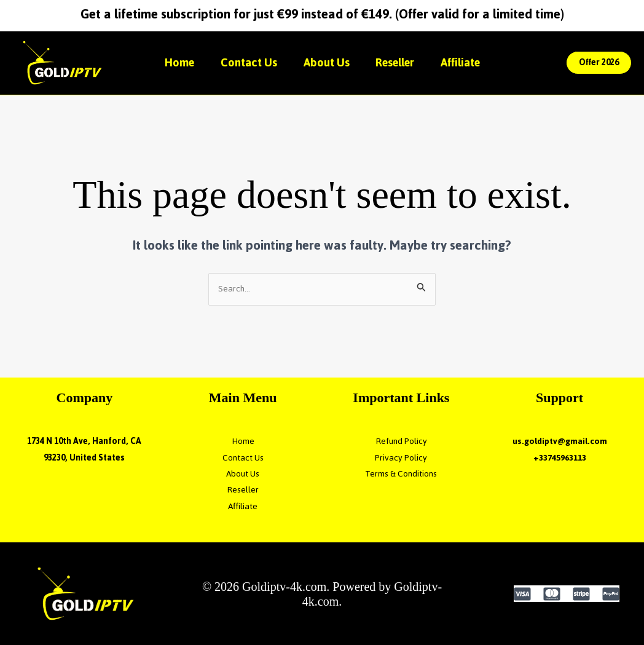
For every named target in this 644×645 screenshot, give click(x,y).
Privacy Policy (401, 458)
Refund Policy (401, 441)
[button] (599, 63)
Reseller (399, 62)
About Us (327, 62)
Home (173, 62)
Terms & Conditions (401, 474)
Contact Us (246, 62)
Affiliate (467, 62)
